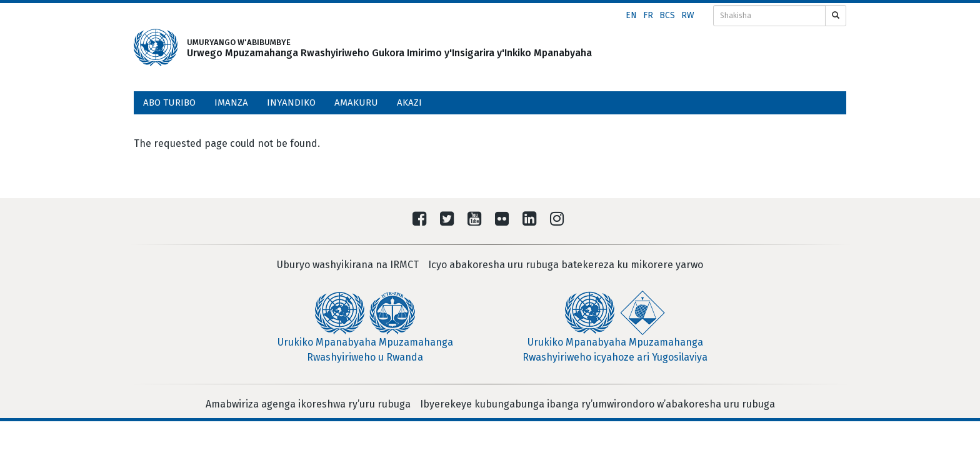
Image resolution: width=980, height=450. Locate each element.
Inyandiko (291, 102)
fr (648, 15)
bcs (667, 15)
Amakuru (356, 102)
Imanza (231, 102)
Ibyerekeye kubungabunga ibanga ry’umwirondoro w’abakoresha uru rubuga (597, 404)
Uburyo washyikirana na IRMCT (348, 265)
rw (688, 15)
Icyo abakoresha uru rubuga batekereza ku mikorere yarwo (566, 265)
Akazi (409, 102)
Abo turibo (169, 102)
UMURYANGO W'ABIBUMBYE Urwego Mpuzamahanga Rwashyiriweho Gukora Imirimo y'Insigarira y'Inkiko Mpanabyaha (362, 48)
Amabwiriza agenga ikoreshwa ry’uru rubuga (308, 404)
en (631, 15)
